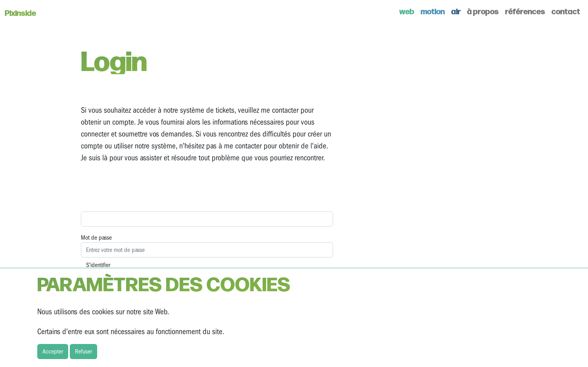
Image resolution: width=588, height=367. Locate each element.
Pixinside (20, 12)
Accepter (53, 352)
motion (433, 11)
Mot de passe (96, 238)
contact (566, 11)
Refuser (83, 352)
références (525, 11)
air (456, 11)
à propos (483, 11)
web (407, 11)
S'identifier (98, 265)
